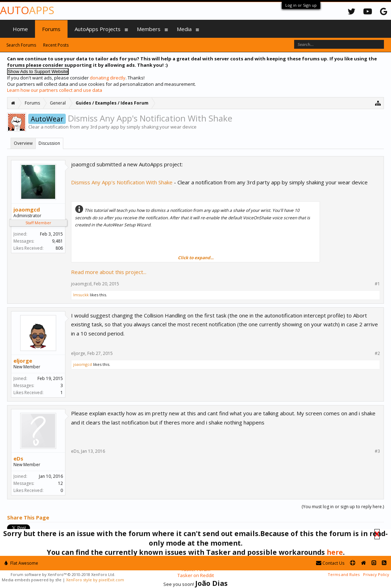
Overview (23, 143)
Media (184, 29)
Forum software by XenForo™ (63, 574)
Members (149, 29)
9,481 (57, 241)
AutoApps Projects (98, 29)
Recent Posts (56, 45)
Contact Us (330, 563)
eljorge (23, 361)
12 (60, 483)
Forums (51, 29)
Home (20, 29)
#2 (377, 354)
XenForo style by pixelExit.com (95, 580)
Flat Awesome (21, 563)
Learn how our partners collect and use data (55, 90)
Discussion (49, 143)
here (335, 552)
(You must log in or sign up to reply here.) (343, 507)
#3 (377, 451)
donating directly (108, 78)
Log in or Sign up (301, 5)
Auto (27, 10)
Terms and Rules (344, 574)
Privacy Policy (376, 574)
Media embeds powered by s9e (32, 580)
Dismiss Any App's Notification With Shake (122, 182)
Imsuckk (81, 295)
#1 (377, 284)
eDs (18, 458)
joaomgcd (27, 209)
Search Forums (21, 45)
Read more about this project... (109, 272)
